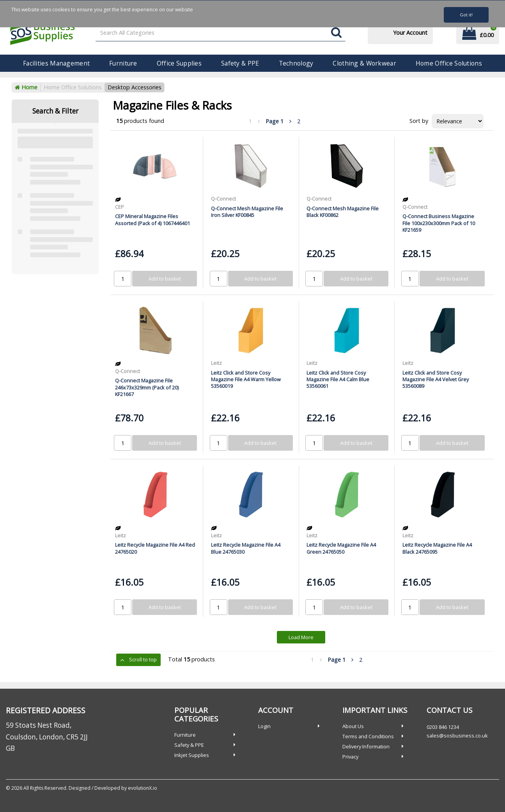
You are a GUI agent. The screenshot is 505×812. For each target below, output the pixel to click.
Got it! (466, 15)
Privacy (350, 757)
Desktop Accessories (135, 87)
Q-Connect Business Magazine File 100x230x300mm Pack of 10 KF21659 (439, 223)
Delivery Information (366, 746)
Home (26, 87)
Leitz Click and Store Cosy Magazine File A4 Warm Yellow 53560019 (246, 379)
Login (264, 726)
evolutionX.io (143, 788)
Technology (296, 63)
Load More (301, 637)
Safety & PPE (240, 63)
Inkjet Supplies (192, 755)
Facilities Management (56, 63)
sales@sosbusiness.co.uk (457, 736)
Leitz (216, 363)
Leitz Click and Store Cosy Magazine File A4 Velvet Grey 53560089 (436, 379)
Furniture (123, 63)
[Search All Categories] (221, 33)
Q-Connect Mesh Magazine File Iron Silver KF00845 (247, 212)
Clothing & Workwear (364, 63)
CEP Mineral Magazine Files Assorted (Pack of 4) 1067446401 (152, 219)
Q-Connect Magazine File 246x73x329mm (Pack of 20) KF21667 (147, 387)
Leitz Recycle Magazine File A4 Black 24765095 (437, 548)
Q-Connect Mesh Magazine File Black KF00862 (343, 212)
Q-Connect (223, 199)
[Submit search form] (336, 33)
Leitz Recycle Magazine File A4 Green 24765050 (341, 548)
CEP (120, 207)
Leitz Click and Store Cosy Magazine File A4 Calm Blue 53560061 (338, 379)
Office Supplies (179, 63)
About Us (353, 726)
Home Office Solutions (449, 63)
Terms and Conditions (368, 736)
